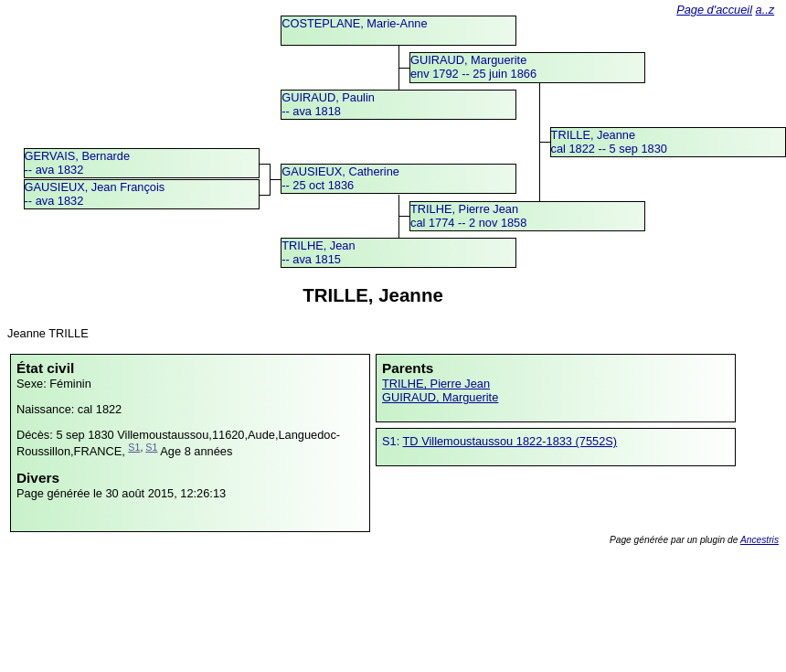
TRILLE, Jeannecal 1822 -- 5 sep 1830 (609, 142)
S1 (134, 447)
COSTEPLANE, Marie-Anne (354, 23)
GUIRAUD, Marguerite (440, 397)
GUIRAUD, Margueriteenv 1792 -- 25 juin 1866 (473, 67)
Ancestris (759, 540)
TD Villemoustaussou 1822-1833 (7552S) (510, 441)
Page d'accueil (714, 10)
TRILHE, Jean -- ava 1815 (318, 252)
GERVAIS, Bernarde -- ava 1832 (77, 163)
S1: (393, 441)
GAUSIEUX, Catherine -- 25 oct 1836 (340, 178)
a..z (765, 10)
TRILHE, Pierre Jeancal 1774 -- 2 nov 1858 (468, 216)
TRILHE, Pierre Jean (436, 384)
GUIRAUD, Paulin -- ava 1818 (328, 104)
